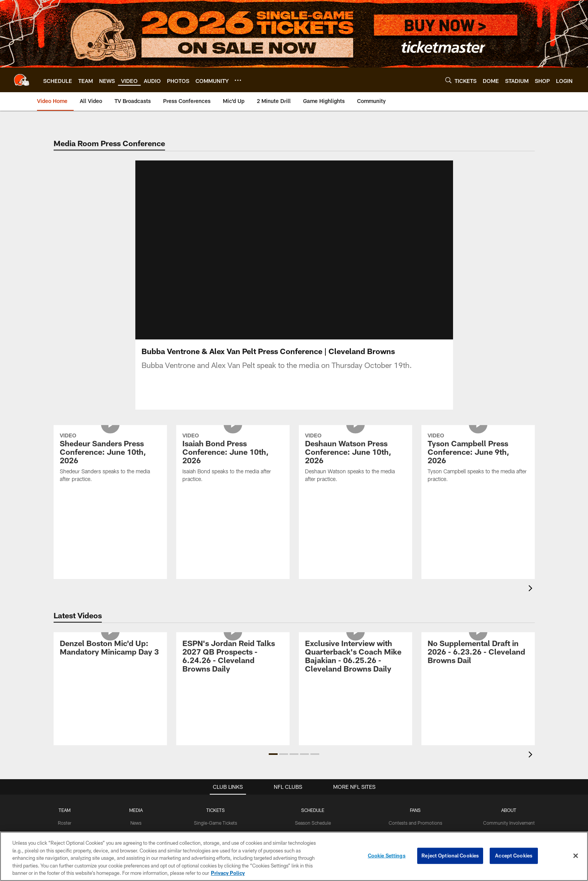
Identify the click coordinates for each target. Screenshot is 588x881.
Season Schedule (313, 823)
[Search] (448, 80)
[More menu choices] (238, 80)
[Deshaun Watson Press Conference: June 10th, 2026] (355, 459)
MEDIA (136, 810)
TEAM (65, 810)
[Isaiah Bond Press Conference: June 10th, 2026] (233, 459)
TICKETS (216, 810)
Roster (65, 823)
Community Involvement (509, 823)
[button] (273, 754)
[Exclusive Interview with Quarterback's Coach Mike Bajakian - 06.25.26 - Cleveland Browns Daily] (355, 657)
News (136, 823)
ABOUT (509, 810)
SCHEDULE (313, 810)
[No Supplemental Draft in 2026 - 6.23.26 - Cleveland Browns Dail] (478, 653)
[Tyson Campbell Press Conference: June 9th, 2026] (478, 459)
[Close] (576, 856)
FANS (415, 810)
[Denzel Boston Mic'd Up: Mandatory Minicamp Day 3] (110, 649)
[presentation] (532, 589)
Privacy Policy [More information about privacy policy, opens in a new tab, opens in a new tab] (228, 873)
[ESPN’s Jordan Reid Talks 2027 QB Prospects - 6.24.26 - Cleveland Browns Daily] (233, 657)
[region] (294, 856)
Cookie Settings (387, 856)
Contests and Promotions (415, 823)
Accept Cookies (514, 856)
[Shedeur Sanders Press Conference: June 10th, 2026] (110, 459)
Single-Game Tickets (216, 823)
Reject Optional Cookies (450, 856)
